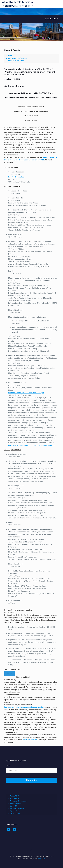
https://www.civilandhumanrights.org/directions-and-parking (31, 445)
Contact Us (14, 806)
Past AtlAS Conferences (17, 58)
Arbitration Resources (18, 801)
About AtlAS (15, 796)
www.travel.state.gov (30, 740)
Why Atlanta (14, 798)
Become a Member (17, 808)
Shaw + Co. (41, 859)
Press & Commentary (16, 61)
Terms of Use (15, 813)
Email (9, 765)
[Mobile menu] (59, 4)
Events (11, 56)
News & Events (16, 803)
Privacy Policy (15, 811)
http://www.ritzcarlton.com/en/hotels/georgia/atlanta (25, 707)
